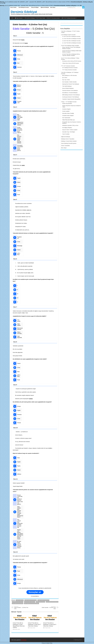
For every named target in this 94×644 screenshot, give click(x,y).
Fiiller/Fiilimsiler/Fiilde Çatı (68, 120)
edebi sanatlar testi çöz (31, 600)
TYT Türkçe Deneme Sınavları (69, 70)
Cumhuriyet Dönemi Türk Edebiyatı (71, 97)
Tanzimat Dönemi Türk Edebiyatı (70, 90)
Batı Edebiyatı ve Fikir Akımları (70, 75)
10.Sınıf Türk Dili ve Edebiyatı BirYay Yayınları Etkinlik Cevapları (71, 55)
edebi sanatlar (20, 600)
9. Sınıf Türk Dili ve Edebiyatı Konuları (71, 36)
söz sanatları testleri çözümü (32, 603)
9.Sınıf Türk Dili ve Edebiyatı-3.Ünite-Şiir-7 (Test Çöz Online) (34, 624)
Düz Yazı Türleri (66, 80)
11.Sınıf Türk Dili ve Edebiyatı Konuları (71, 41)
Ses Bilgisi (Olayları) (67, 128)
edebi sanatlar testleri (43, 600)
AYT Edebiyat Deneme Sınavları (70, 68)
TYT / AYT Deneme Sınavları (68, 66)
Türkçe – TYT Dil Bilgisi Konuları (69, 102)
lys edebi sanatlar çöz (18, 602)
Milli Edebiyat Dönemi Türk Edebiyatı (71, 95)
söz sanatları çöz (41, 602)
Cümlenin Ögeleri (66, 109)
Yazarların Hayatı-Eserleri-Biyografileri (71, 99)
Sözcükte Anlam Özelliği (68, 113)
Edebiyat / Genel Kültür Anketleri (69, 141)
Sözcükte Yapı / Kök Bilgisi (69, 132)
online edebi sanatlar (30, 602)
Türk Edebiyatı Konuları (24, 7)
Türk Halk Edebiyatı (67, 86)
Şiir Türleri (65, 78)
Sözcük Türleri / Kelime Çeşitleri (70, 130)
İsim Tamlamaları (66, 118)
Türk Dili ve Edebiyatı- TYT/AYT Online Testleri (35, 18)
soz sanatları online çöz (52, 602)
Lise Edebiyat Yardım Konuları (68, 35)
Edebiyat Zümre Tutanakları (68, 139)
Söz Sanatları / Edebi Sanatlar (69, 82)
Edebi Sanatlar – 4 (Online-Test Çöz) (22, 608)
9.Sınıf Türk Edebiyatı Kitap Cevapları (70, 46)
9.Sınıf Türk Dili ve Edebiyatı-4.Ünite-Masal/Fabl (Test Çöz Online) (19, 625)
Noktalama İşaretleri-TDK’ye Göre (70, 125)
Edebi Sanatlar (21, 29)
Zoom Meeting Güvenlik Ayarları (69, 143)
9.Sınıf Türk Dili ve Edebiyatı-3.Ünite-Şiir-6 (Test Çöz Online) (50, 624)
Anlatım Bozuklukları (67, 103)
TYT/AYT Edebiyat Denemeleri (69, 18)
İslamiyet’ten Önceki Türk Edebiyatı (71, 84)
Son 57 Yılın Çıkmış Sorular (53, 18)
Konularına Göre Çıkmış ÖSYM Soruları (72, 61)
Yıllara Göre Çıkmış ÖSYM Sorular (71, 63)
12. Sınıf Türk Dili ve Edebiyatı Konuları (72, 43)
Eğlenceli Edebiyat (45, 7)
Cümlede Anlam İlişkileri (68, 116)
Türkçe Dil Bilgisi (35, 7)
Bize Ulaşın (53, 7)
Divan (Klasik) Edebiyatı (68, 88)
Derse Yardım (13, 7)
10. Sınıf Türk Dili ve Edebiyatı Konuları (72, 39)
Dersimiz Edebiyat (24, 12)
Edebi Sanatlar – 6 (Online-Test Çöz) (48, 608)
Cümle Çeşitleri (66, 111)
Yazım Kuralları (66, 134)
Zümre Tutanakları (66, 146)
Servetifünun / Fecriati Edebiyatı (70, 93)
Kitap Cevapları (19, 18)
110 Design (24, 640)
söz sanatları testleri (18, 603)
